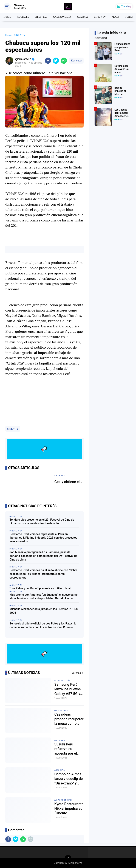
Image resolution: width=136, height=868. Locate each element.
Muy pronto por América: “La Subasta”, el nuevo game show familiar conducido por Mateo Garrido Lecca (44, 597)
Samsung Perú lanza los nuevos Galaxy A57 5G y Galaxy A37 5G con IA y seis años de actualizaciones (69, 689)
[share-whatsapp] (64, 61)
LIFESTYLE (41, 17)
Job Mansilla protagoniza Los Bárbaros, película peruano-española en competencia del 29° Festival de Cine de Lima (43, 556)
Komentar (76, 61)
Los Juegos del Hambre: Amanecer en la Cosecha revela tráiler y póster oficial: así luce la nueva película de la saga (122, 113)
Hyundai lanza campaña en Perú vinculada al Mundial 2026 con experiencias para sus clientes (122, 47)
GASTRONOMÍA (62, 17)
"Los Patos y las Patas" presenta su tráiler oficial (40, 588)
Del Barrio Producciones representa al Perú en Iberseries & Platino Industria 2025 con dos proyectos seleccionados (43, 538)
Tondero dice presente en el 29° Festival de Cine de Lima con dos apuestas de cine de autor (42, 522)
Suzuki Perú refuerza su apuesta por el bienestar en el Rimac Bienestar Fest (67, 749)
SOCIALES (23, 17)
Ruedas (61, 740)
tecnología (63, 681)
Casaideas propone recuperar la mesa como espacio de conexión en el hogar (69, 719)
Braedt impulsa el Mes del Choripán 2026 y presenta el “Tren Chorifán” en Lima (121, 91)
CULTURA (83, 17)
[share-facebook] (48, 61)
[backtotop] (68, 859)
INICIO (7, 17)
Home (9, 35)
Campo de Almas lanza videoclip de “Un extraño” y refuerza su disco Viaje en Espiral (69, 779)
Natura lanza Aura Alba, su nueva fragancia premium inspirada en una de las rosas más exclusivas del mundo (122, 69)
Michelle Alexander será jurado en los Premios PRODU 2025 (44, 611)
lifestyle (62, 711)
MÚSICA (61, 770)
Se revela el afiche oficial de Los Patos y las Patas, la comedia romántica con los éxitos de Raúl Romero (43, 625)
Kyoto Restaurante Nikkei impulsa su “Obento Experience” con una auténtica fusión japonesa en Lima (69, 809)
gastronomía (64, 800)
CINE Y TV (100, 17)
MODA (115, 17)
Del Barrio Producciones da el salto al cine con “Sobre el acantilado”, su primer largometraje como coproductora (43, 574)
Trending (126, 7)
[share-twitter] (56, 61)
